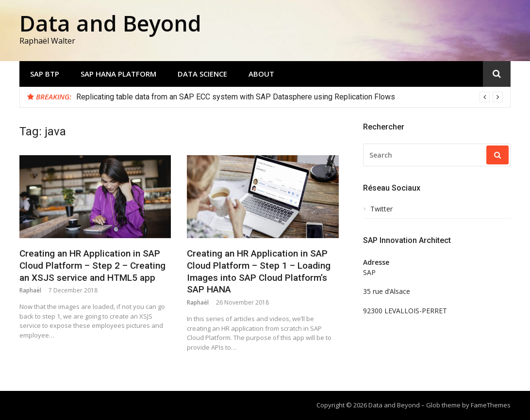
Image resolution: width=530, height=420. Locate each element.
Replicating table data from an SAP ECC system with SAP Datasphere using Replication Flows (236, 97)
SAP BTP (45, 74)
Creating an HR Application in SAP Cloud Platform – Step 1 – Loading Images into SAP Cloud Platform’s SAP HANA (259, 271)
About (261, 74)
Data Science (202, 74)
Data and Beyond (110, 23)
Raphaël (30, 290)
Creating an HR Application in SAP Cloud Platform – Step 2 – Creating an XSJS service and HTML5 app (92, 265)
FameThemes (491, 405)
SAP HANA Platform (118, 74)
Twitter (381, 209)
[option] (290, 97)
